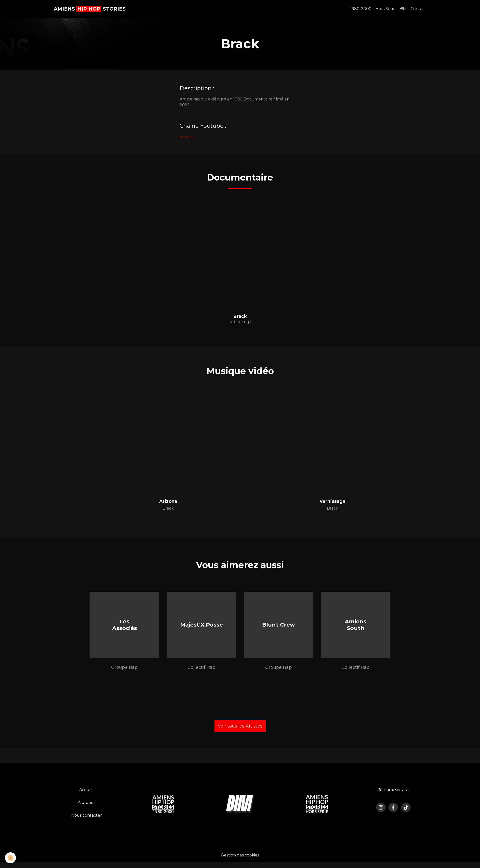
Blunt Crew (279, 625)
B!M (403, 9)
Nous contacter (87, 815)
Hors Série (385, 9)
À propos (87, 803)
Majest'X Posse (201, 625)
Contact (418, 9)
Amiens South (356, 625)
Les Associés (125, 625)
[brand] (90, 9)
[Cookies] (10, 858)
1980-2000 (361, 9)
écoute (187, 137)
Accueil (87, 790)
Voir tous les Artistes (240, 726)
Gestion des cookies (240, 855)
